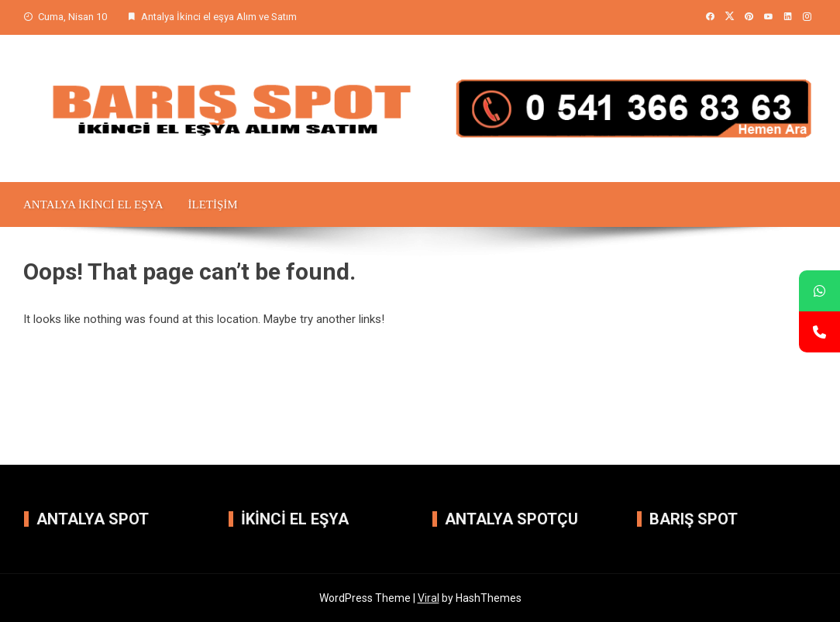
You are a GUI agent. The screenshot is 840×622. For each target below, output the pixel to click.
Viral (429, 598)
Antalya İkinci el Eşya (93, 204)
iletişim (212, 204)
